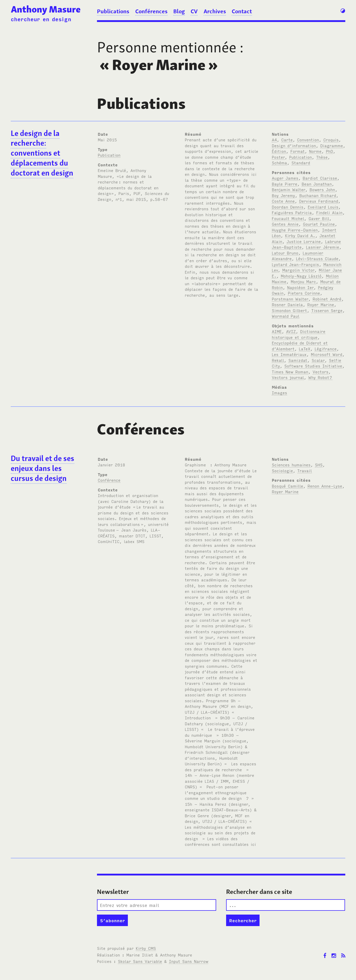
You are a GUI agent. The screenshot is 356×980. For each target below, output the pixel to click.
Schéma (279, 163)
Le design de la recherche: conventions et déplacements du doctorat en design (42, 153)
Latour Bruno (285, 253)
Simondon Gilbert (289, 310)
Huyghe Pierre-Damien (295, 230)
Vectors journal (288, 377)
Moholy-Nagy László (301, 276)
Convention (308, 140)
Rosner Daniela (287, 304)
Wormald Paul (286, 316)
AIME (277, 331)
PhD (329, 151)
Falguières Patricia (292, 212)
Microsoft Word (327, 354)
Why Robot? (320, 377)
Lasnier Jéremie (323, 247)
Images (279, 393)
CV (194, 11)
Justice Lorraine (304, 241)
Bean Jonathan (317, 184)
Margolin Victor (298, 270)
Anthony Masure (46, 9)
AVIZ (291, 331)
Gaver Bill (319, 218)
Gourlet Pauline (319, 224)
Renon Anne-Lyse (325, 486)
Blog (179, 11)
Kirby (146, 948)
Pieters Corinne (304, 293)
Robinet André (327, 299)
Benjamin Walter (289, 189)
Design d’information (294, 145)
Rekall (278, 360)
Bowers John (322, 189)
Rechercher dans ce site (259, 892)
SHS (319, 465)
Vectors (321, 372)
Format (298, 151)
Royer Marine (321, 304)
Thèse (322, 157)
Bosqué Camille (287, 486)
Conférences (151, 11)
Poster (278, 157)
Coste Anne (283, 201)
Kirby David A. (300, 235)
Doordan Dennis (288, 207)
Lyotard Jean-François (295, 264)
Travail (305, 470)
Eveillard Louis (323, 207)
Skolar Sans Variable (140, 961)
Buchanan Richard (318, 195)
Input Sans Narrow (189, 961)
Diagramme (332, 145)
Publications (113, 11)
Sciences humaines (291, 465)
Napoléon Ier (300, 287)
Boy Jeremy (283, 195)
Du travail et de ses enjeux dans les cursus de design (42, 468)
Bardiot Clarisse (320, 178)
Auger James (285, 178)
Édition (279, 151)
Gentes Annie (285, 224)
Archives (215, 11)
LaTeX (305, 349)
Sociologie (282, 470)
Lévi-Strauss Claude (317, 258)
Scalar (318, 360)
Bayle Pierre (285, 184)
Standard (301, 163)
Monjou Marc (303, 281)
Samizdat (298, 360)
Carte (287, 140)
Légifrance (326, 349)
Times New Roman (290, 372)
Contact (242, 11)
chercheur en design (41, 19)
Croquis (331, 140)
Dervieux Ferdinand (319, 201)
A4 (274, 140)
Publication (109, 155)
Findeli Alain (329, 212)
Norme (315, 151)
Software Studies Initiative (313, 366)
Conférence (109, 480)
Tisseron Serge (327, 310)
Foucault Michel (288, 218)
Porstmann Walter (290, 299)
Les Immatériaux (289, 354)
